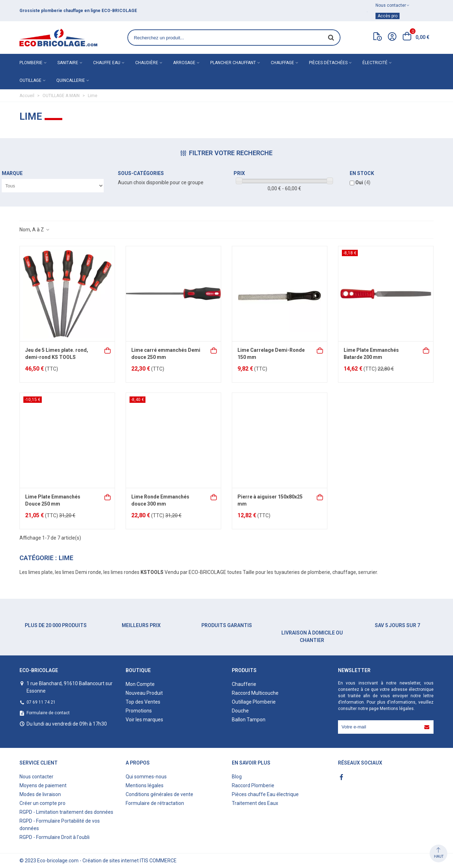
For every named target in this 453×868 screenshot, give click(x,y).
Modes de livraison (40, 794)
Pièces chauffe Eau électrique (265, 794)
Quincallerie (71, 80)
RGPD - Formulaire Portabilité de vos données (60, 825)
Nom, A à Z (35, 230)
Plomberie (31, 63)
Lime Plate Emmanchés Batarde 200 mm (371, 354)
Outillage (30, 80)
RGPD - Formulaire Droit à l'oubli (55, 837)
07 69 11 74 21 (41, 702)
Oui (363, 182)
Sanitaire (68, 63)
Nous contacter (36, 777)
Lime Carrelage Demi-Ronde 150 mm (271, 354)
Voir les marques (144, 720)
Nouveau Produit (144, 693)
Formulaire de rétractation (155, 803)
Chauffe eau (107, 63)
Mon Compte (140, 684)
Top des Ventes (143, 702)
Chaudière (147, 63)
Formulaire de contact (48, 713)
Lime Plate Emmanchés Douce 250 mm (53, 500)
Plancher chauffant (233, 63)
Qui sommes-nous (146, 777)
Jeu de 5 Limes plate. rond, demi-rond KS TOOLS (57, 354)
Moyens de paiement (43, 785)
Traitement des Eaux (255, 803)
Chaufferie (244, 684)
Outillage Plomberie (254, 702)
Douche (240, 711)
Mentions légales (397, 709)
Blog (237, 777)
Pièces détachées (328, 63)
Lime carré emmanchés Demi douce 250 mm (166, 354)
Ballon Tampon (249, 720)
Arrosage (184, 63)
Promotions (139, 711)
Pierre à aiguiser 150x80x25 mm (270, 500)
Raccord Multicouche (255, 693)
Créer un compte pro (42, 803)
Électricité (375, 63)
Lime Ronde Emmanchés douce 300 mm (160, 500)
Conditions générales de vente (159, 794)
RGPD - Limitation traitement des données (66, 812)
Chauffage (282, 63)
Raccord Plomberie (253, 785)
